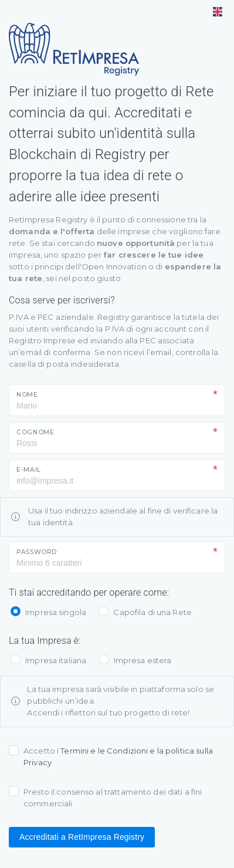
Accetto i (118, 756)
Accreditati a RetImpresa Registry (82, 837)
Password (37, 552)
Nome (27, 395)
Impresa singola (56, 612)
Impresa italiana (56, 660)
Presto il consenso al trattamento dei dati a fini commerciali (113, 798)
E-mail (29, 470)
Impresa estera (143, 660)
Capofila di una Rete (152, 612)
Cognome (35, 432)
